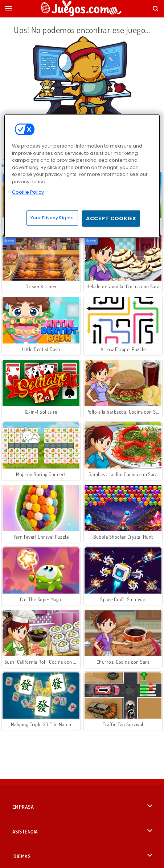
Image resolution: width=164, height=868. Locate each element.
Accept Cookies (111, 218)
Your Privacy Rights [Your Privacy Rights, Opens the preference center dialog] (52, 217)
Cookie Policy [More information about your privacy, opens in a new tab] (28, 192)
